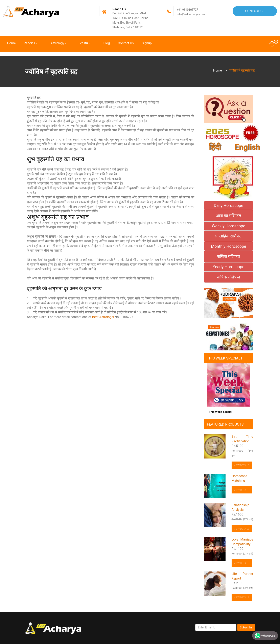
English (247, 147)
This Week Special (221, 412)
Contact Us (255, 11)
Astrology (53, 43)
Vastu (74, 43)
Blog (91, 43)
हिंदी (215, 147)
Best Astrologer (103, 317)
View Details (242, 465)
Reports (30, 43)
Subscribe (246, 627)
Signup (131, 43)
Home (11, 43)
